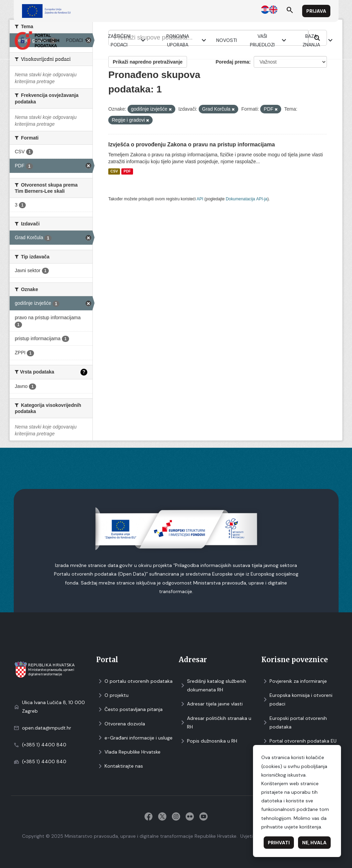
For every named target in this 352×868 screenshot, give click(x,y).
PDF (127, 171)
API (200, 199)
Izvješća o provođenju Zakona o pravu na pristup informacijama (192, 144)
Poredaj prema (232, 62)
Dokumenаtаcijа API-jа (247, 199)
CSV (114, 171)
